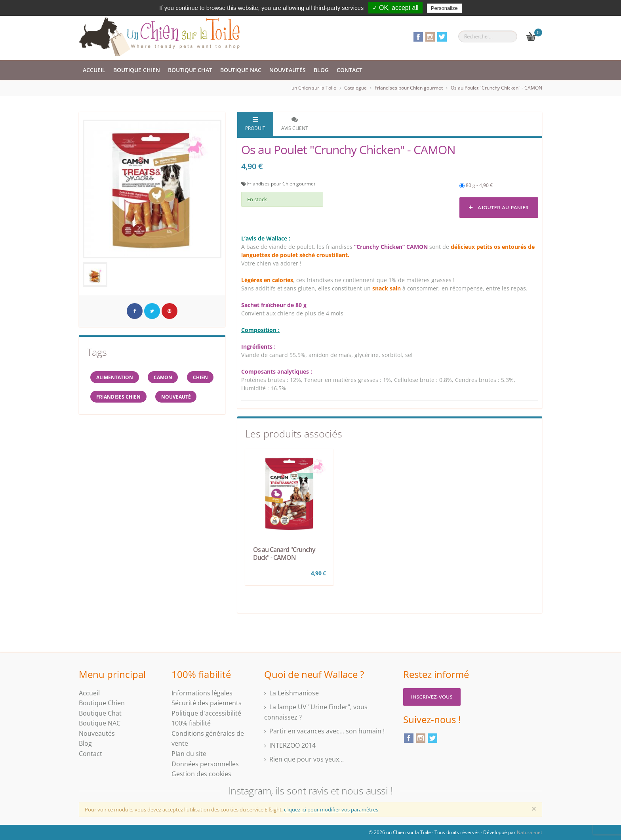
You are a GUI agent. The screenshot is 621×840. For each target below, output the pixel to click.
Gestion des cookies (201, 774)
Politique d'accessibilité (206, 713)
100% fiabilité (191, 723)
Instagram (430, 37)
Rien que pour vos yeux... (307, 759)
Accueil (94, 70)
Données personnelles (205, 764)
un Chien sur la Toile (314, 88)
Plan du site (189, 754)
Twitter (442, 37)
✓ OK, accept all (395, 8)
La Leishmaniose (294, 693)
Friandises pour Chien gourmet (409, 88)
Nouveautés (288, 70)
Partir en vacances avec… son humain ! (327, 731)
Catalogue (355, 88)
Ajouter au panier (499, 207)
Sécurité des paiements (207, 703)
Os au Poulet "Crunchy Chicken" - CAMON (496, 88)
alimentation (115, 377)
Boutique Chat (190, 70)
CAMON (164, 377)
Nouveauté (111, 417)
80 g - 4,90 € (476, 185)
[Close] (534, 809)
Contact (350, 70)
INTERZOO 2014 (292, 745)
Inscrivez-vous (432, 697)
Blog (321, 70)
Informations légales (202, 693)
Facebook (418, 37)
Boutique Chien (137, 70)
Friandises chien (155, 397)
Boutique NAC (241, 70)
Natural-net (530, 832)
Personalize (444, 8)
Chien (104, 397)
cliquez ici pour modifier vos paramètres (331, 809)
